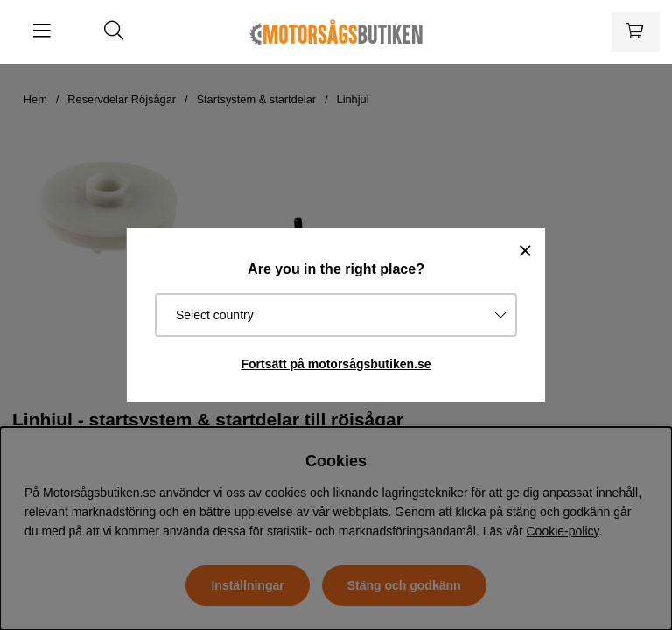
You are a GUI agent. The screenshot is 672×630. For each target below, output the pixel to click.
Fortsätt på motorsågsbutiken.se (336, 364)
